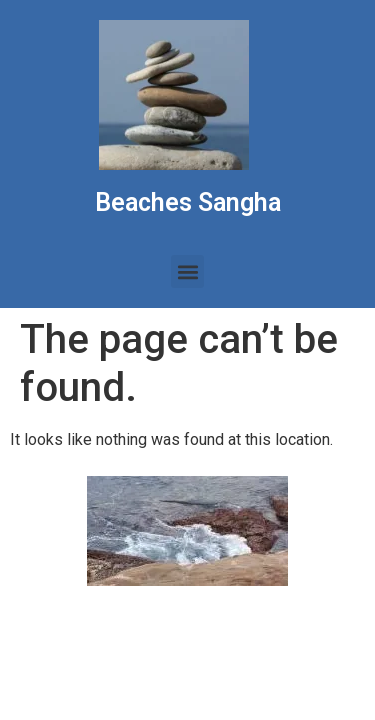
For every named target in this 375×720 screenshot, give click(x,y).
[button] (187, 271)
